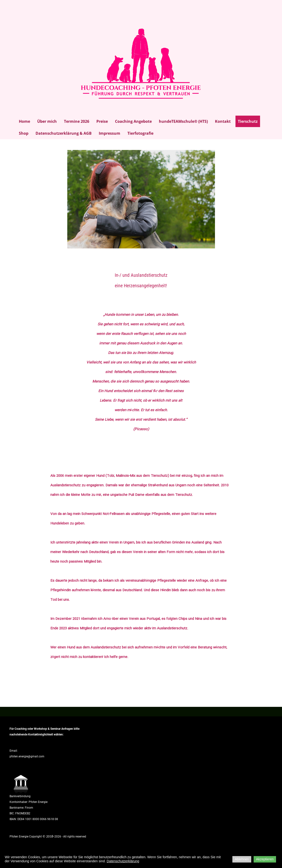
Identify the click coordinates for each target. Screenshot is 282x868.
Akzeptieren (265, 859)
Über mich (47, 121)
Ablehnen (242, 859)
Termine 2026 (77, 121)
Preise (102, 121)
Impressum (110, 133)
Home (24, 121)
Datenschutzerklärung (123, 861)
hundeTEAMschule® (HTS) (183, 121)
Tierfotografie (140, 133)
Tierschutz (248, 121)
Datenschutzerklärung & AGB (64, 133)
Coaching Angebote (133, 121)
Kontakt (223, 121)
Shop (24, 133)
